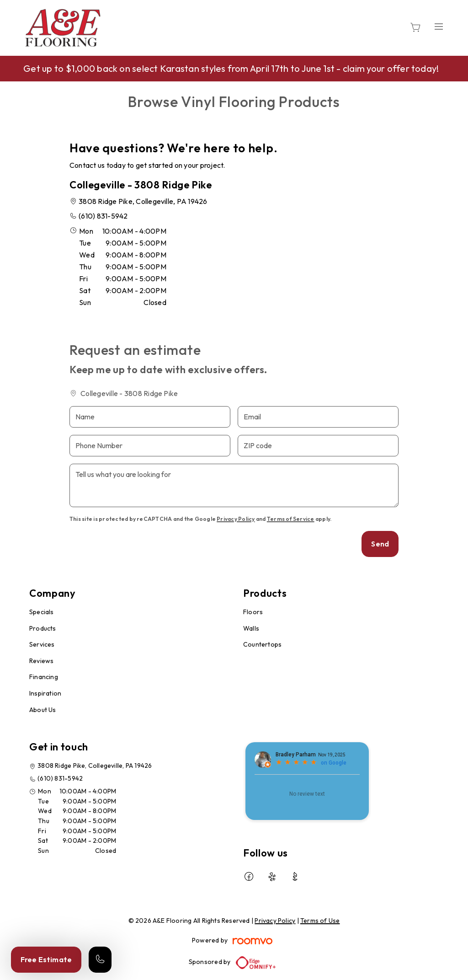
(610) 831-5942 (103, 216)
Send (380, 544)
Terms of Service (291, 519)
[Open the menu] (439, 26)
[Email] (318, 417)
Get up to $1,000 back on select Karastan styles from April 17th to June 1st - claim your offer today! (231, 68)
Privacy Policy (236, 519)
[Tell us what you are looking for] (234, 485)
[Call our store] (100, 960)
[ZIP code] (318, 446)
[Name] (150, 417)
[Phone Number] (150, 446)
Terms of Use (320, 921)
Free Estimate (46, 959)
